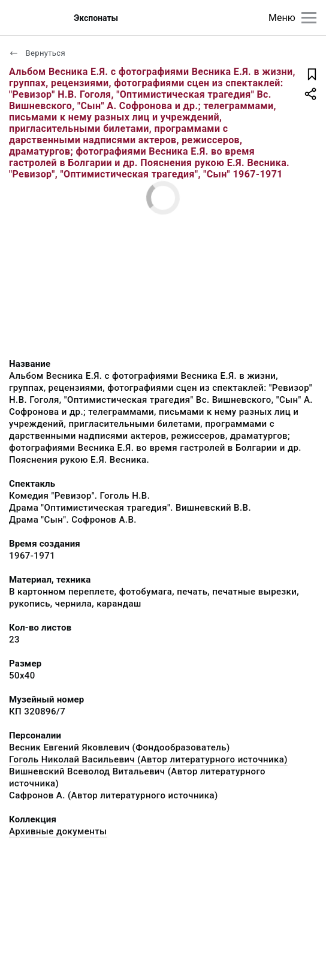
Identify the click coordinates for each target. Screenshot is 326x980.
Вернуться (37, 53)
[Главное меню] (309, 18)
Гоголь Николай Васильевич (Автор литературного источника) (148, 759)
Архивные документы (58, 831)
